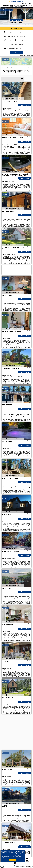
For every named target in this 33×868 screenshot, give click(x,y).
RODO (2, 858)
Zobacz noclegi (25, 105)
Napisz (31, 867)
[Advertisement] (16, 732)
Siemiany (4, 85)
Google (23, 851)
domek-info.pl (16, 2)
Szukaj (17, 53)
